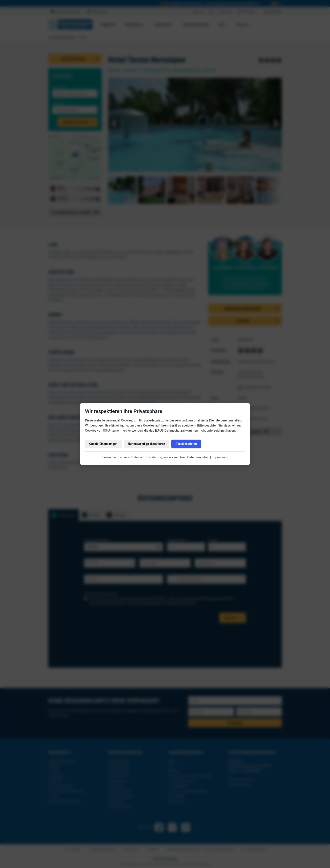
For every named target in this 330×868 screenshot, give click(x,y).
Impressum (220, 457)
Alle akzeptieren (186, 444)
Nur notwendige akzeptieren (146, 444)
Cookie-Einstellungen (103, 444)
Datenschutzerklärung (147, 457)
